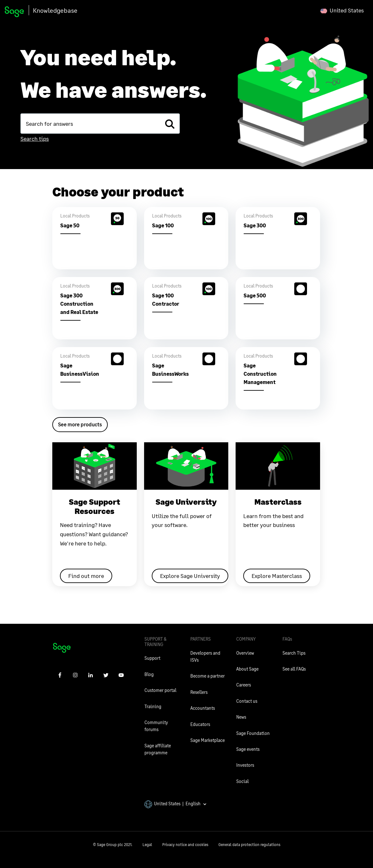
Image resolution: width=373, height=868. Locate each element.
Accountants (203, 708)
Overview (245, 653)
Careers (244, 685)
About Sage (247, 669)
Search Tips (294, 653)
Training (153, 706)
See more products (80, 424)
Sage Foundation (253, 733)
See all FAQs (294, 669)
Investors (245, 765)
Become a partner (208, 676)
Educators (200, 724)
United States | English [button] (176, 804)
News (241, 717)
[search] (170, 124)
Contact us (247, 701)
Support (152, 658)
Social (242, 781)
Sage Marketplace (208, 740)
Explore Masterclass (277, 576)
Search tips (35, 139)
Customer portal (160, 690)
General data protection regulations (249, 845)
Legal (147, 845)
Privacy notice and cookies (185, 845)
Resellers (199, 692)
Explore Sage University (190, 576)
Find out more (86, 576)
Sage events (248, 749)
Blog (149, 674)
